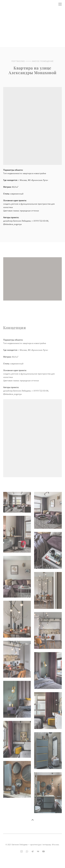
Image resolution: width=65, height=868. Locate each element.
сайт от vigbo (32, 860)
